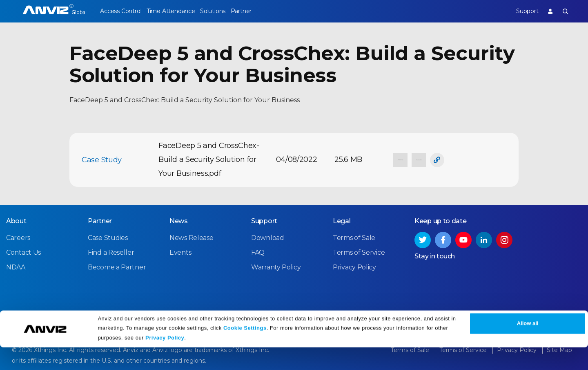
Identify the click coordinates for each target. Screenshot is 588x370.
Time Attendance (178, 11)
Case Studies (108, 237)
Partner (262, 11)
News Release (191, 237)
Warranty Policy (276, 266)
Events (180, 252)
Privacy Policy (165, 361)
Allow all (528, 346)
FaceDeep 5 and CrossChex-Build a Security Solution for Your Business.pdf (209, 159)
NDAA (16, 266)
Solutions (226, 11)
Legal (342, 220)
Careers (18, 237)
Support (520, 11)
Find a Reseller (111, 252)
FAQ (258, 252)
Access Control (120, 11)
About (16, 220)
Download (268, 237)
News (179, 220)
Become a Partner (117, 266)
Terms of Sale (354, 237)
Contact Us (23, 252)
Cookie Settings (245, 351)
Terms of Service (359, 252)
